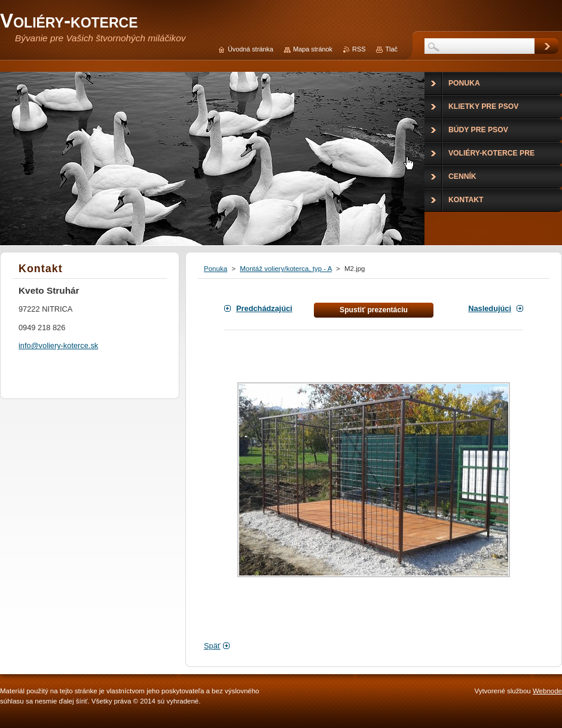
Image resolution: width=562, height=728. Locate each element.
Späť (212, 646)
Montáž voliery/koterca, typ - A (286, 269)
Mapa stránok (313, 49)
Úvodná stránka (251, 49)
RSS (359, 49)
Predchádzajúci (264, 308)
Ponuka (216, 269)
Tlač (391, 49)
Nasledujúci (490, 308)
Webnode (547, 691)
